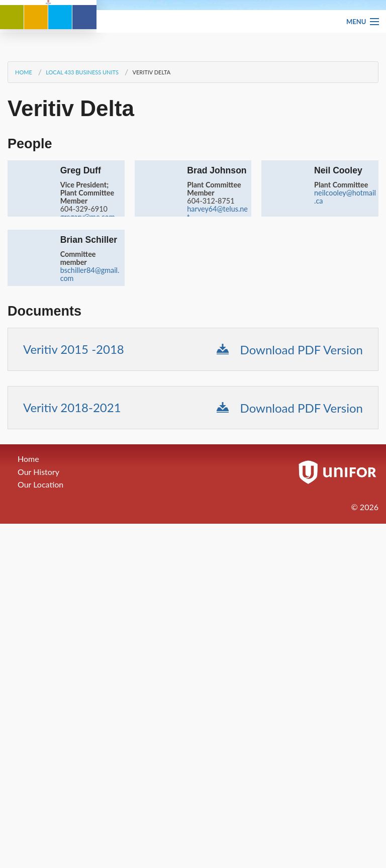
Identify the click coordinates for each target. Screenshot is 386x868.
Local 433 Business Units (82, 304)
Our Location (40, 716)
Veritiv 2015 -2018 (74, 581)
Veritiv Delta (151, 304)
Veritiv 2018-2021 (72, 639)
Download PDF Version (290, 581)
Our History (38, 703)
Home (24, 304)
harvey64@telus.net (217, 445)
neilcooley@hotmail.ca (345, 428)
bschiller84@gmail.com (90, 506)
